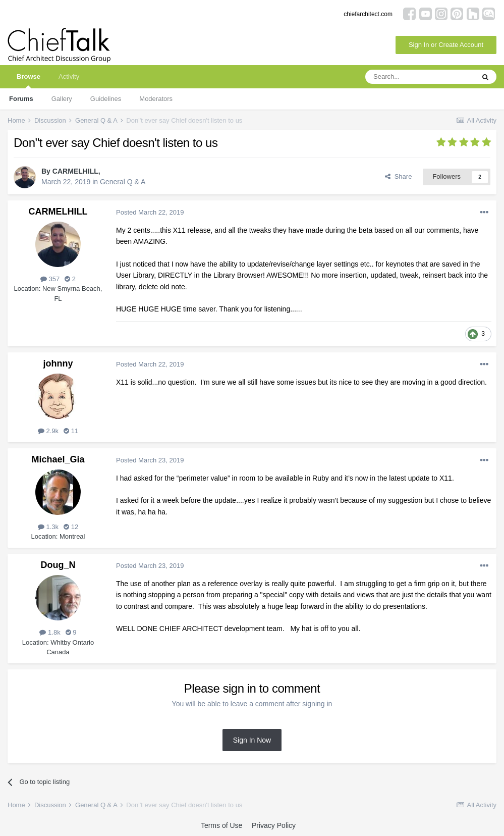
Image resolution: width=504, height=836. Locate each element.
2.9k (48, 431)
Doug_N (58, 565)
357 (50, 279)
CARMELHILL (75, 171)
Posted (150, 212)
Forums (21, 99)
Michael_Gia (58, 459)
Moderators (156, 99)
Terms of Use (221, 825)
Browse (29, 81)
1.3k (48, 527)
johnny (58, 363)
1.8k (50, 632)
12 (71, 527)
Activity (69, 76)
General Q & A (123, 182)
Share (398, 176)
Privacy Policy (274, 825)
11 (71, 431)
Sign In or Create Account (446, 45)
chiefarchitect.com (368, 14)
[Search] (420, 77)
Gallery (62, 99)
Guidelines (106, 99)
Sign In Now (252, 740)
